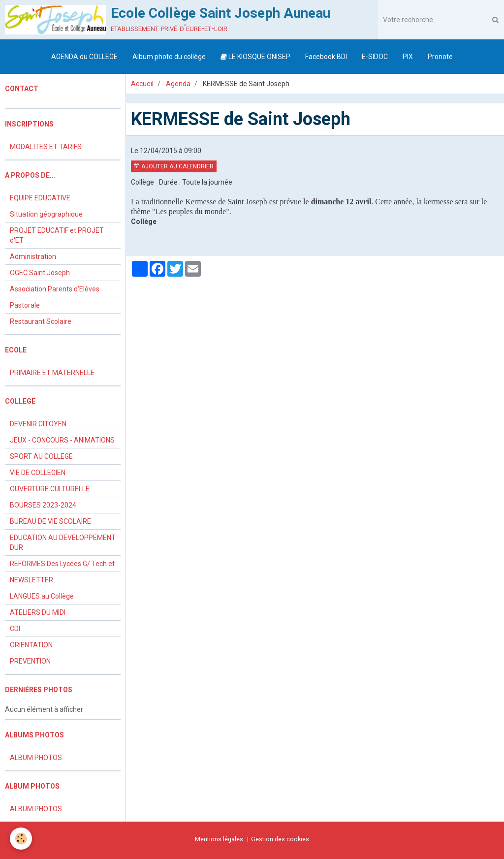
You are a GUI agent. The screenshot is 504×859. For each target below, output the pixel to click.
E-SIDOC (375, 57)
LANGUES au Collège (42, 596)
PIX (408, 57)
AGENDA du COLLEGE (84, 57)
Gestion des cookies (280, 839)
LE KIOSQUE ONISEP (255, 57)
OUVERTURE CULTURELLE (50, 489)
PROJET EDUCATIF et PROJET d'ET (57, 235)
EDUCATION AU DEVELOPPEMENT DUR (63, 542)
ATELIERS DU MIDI (38, 612)
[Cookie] (21, 839)
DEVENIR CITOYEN (38, 424)
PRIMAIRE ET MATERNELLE (52, 373)
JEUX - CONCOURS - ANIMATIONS (62, 440)
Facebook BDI (326, 57)
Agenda (178, 84)
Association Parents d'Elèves (55, 289)
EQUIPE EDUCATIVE (40, 198)
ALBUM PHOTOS (36, 758)
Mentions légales (219, 839)
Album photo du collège (169, 57)
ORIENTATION (31, 645)
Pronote (440, 57)
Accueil (142, 84)
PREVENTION (30, 661)
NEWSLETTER (31, 580)
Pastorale (25, 305)
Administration (33, 256)
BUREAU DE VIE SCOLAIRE (50, 521)
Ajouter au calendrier (174, 166)
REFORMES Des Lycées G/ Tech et (62, 564)
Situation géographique (46, 214)
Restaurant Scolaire (41, 321)
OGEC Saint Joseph (40, 273)
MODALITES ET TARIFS (46, 147)
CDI (15, 629)
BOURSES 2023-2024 (43, 505)
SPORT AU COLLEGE (41, 456)
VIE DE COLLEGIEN (38, 473)
